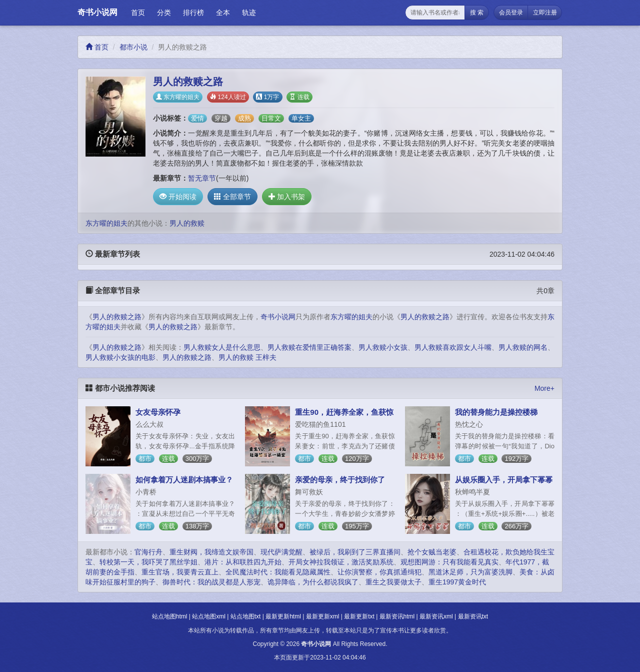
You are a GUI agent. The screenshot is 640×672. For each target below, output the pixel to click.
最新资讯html (397, 616)
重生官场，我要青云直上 (180, 572)
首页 (138, 13)
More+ (544, 388)
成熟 (244, 118)
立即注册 (545, 13)
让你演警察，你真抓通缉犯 (379, 572)
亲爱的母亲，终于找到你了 (340, 480)
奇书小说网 (97, 12)
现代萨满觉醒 (281, 552)
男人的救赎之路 (117, 317)
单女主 (301, 118)
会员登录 (511, 13)
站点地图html (170, 616)
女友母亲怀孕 (158, 412)
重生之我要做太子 (393, 582)
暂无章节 (202, 178)
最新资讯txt (473, 616)
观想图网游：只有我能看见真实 (449, 562)
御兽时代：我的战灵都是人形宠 (211, 582)
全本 (223, 13)
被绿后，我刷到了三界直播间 (355, 552)
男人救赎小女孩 (383, 347)
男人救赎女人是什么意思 (222, 347)
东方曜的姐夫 (178, 97)
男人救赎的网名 (523, 347)
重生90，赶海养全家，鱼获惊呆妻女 (344, 416)
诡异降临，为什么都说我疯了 (313, 582)
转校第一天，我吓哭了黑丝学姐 (148, 562)
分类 (164, 13)
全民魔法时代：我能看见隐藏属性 (278, 572)
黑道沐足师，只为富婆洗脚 (470, 572)
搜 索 (477, 13)
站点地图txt (246, 616)
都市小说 (133, 47)
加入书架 (287, 197)
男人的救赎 (187, 223)
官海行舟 (148, 552)
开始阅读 (178, 197)
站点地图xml (209, 616)
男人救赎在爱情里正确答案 (309, 347)
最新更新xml (323, 616)
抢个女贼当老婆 (432, 552)
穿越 (221, 118)
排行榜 (193, 13)
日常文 (271, 118)
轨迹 (249, 13)
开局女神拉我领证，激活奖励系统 (341, 562)
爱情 (197, 118)
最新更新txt (359, 616)
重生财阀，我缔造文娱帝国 (211, 552)
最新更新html (283, 616)
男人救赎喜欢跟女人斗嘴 (453, 347)
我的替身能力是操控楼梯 (496, 412)
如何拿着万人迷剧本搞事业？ (184, 480)
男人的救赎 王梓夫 (247, 357)
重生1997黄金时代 (457, 582)
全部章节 (232, 197)
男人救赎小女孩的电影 (120, 357)
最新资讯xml (436, 616)
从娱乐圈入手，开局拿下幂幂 (504, 480)
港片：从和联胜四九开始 (243, 562)
